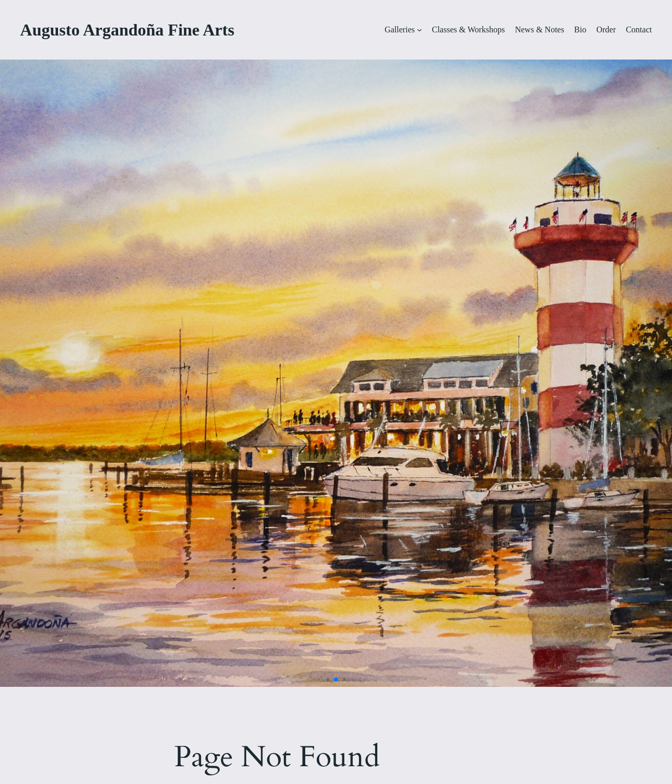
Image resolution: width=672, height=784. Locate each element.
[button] (320, 679)
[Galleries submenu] (420, 30)
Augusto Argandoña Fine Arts (128, 30)
